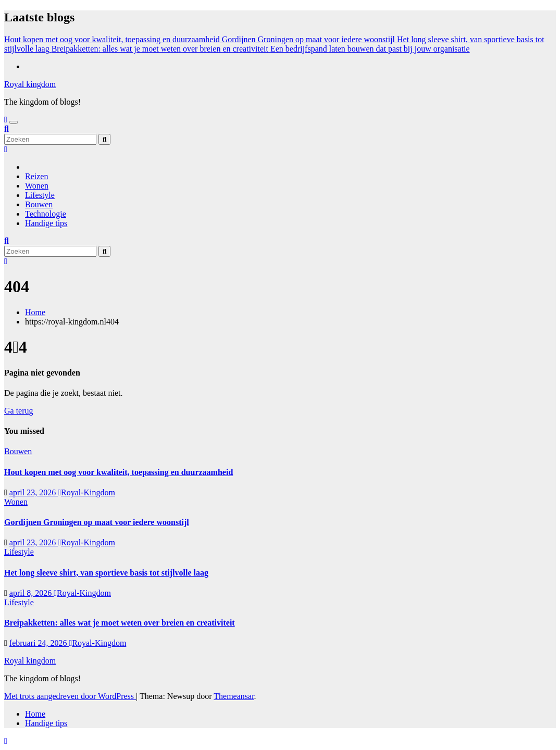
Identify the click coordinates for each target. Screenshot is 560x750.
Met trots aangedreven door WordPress (70, 696)
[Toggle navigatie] (14, 122)
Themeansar (234, 696)
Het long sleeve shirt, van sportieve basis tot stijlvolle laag (106, 573)
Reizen (36, 176)
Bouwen (39, 204)
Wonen (37, 186)
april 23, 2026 (34, 492)
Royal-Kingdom (86, 492)
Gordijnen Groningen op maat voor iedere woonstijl (97, 522)
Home (35, 312)
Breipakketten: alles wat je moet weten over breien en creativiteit (120, 623)
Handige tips (46, 223)
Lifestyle (40, 195)
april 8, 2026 (32, 593)
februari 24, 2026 (39, 643)
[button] (7, 129)
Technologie (46, 214)
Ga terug (19, 411)
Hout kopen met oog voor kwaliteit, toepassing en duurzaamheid (119, 472)
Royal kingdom (30, 84)
